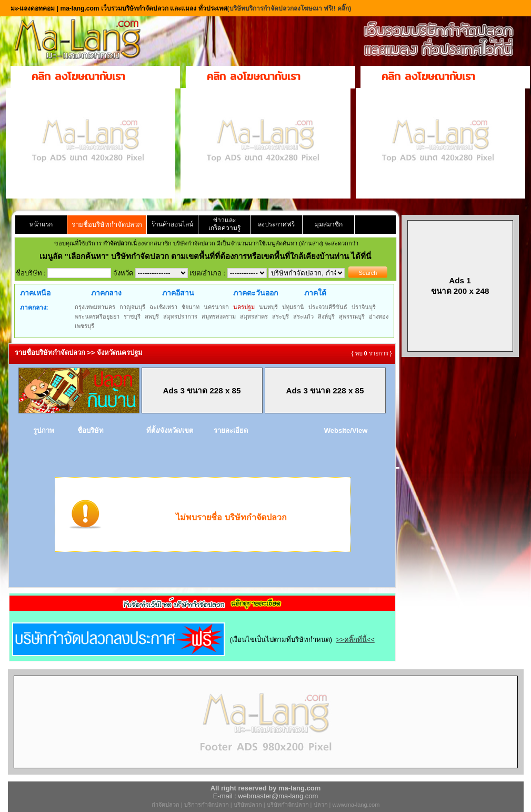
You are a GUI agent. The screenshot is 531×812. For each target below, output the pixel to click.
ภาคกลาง (106, 293)
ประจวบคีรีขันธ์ (328, 307)
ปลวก (321, 805)
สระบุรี (280, 316)
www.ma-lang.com (356, 805)
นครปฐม (244, 307)
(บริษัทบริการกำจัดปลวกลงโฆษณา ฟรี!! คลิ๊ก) (289, 8)
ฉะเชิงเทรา (163, 307)
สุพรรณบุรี (352, 316)
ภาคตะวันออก (256, 293)
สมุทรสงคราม (219, 316)
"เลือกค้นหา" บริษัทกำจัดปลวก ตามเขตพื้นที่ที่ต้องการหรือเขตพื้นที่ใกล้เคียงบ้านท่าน (208, 256)
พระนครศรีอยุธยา (97, 316)
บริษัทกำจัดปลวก (288, 805)
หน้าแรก (41, 224)
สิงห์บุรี (326, 316)
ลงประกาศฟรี (276, 224)
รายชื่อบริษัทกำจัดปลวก (107, 225)
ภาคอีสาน (178, 293)
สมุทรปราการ (180, 316)
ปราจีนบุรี (364, 307)
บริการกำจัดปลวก (207, 805)
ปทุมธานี (293, 307)
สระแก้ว (303, 316)
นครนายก (216, 307)
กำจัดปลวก (166, 805)
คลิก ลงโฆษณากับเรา (78, 76)
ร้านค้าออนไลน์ (172, 224)
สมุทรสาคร (254, 316)
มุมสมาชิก (329, 224)
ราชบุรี (132, 316)
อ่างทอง (379, 316)
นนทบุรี (268, 307)
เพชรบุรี (84, 326)
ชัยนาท (191, 307)
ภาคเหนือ (35, 293)
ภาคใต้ (315, 293)
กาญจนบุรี (132, 307)
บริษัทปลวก (248, 805)
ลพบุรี (152, 316)
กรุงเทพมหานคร (95, 307)
